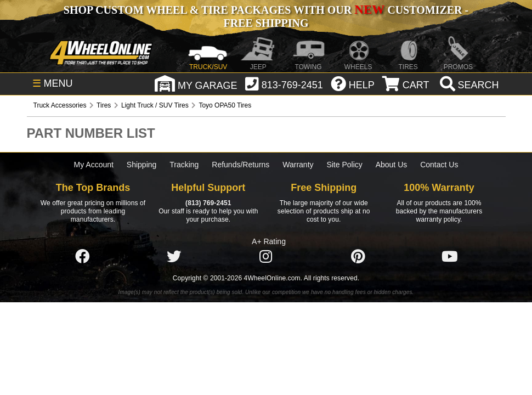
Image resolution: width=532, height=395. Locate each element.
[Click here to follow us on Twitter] (174, 257)
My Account (94, 165)
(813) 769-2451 (208, 203)
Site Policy (344, 165)
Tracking (184, 165)
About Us (392, 165)
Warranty (298, 165)
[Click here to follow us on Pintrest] (358, 257)
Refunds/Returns (240, 165)
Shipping (142, 165)
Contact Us (439, 165)
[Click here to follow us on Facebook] (82, 257)
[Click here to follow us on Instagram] (266, 257)
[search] (468, 85)
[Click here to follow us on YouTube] (450, 257)
